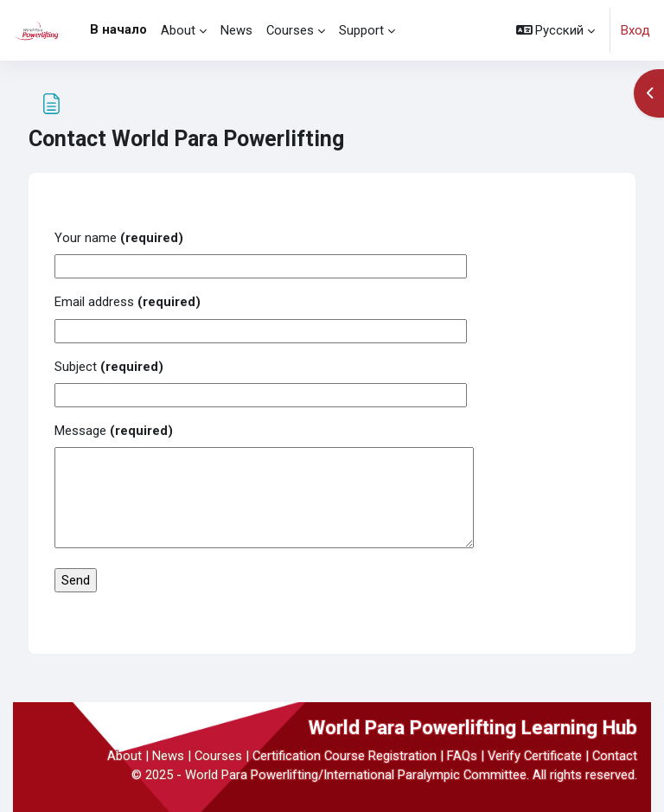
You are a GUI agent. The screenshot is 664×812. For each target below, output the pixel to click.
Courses (218, 756)
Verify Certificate (535, 756)
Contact (615, 756)
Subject (109, 367)
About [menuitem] (178, 30)
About (124, 756)
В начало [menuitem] (118, 29)
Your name (119, 238)
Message (114, 431)
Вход (635, 30)
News (168, 756)
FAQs (462, 756)
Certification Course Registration (345, 756)
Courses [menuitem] (290, 30)
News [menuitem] (236, 30)
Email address (128, 302)
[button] (556, 30)
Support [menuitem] (361, 30)
